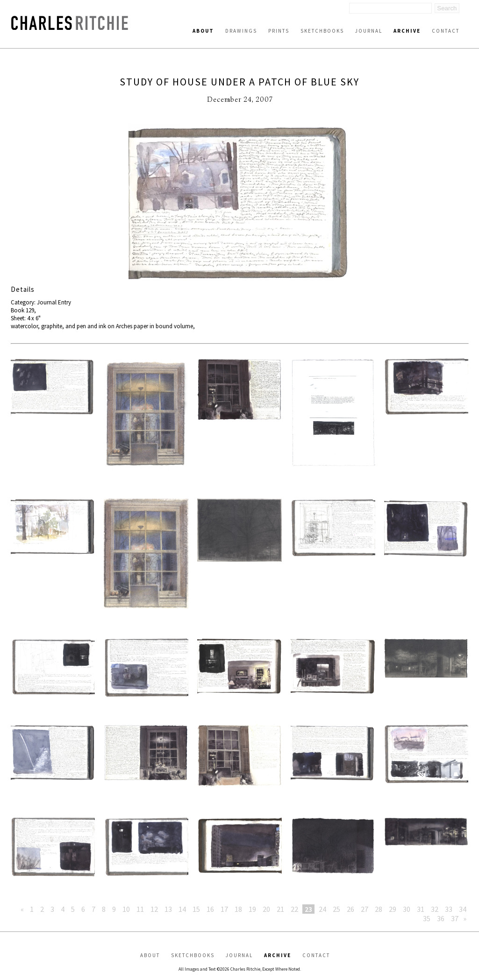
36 (441, 918)
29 (393, 909)
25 (336, 909)
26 (350, 909)
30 (407, 909)
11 (140, 909)
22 (294, 909)
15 (196, 909)
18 (238, 909)
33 (449, 909)
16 (210, 909)
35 (427, 918)
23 (308, 909)
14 (182, 909)
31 (421, 909)
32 (435, 909)
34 (463, 909)
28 (379, 909)
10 (126, 909)
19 (252, 909)
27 (365, 909)
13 (168, 909)
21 (280, 909)
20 (266, 909)
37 (455, 918)
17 (224, 909)
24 (322, 909)
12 (154, 909)
